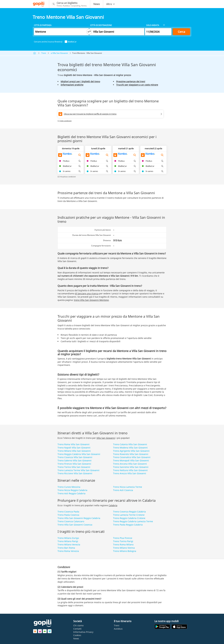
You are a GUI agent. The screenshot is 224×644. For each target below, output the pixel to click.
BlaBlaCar (71, 42)
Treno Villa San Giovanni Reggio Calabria (79, 518)
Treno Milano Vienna (124, 548)
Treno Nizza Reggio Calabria (72, 490)
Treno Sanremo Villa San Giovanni (131, 467)
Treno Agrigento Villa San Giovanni (131, 451)
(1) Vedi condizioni (65, 121)
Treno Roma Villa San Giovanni (73, 444)
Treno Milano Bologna (125, 551)
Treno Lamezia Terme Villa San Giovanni (78, 470)
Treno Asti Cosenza (123, 490)
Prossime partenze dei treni (131, 81)
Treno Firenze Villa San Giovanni (74, 464)
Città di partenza (43, 25)
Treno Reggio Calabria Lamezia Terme (133, 521)
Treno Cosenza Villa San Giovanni (75, 457)
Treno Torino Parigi (123, 541)
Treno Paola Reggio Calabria (128, 525)
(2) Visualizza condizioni (67, 177)
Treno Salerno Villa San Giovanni (75, 460)
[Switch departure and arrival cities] (89, 32)
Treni (44, 53)
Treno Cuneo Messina (69, 487)
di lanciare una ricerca (87, 293)
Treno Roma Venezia (68, 551)
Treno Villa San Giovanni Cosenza (75, 525)
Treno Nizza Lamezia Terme (128, 487)
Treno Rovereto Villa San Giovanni (131, 454)
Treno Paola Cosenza (68, 515)
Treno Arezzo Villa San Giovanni (130, 473)
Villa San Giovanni (106, 438)
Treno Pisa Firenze (123, 538)
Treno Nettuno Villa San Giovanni (130, 470)
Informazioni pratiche (72, 85)
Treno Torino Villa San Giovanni (74, 467)
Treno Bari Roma (66, 548)
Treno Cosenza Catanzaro (71, 521)
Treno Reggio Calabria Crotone (129, 518)
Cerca (181, 32)
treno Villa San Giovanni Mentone (91, 300)
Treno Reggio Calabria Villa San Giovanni (79, 454)
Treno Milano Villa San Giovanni (74, 451)
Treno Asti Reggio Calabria (71, 493)
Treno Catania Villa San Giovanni (130, 444)
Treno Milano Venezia (69, 545)
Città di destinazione (101, 25)
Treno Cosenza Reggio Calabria (129, 512)
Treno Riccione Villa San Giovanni (75, 473)
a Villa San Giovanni (59, 53)
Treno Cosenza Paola (68, 512)
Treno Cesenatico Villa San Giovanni (132, 457)
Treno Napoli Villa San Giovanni (74, 448)
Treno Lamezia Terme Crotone (129, 515)
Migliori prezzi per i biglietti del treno (80, 81)
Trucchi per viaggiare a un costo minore (137, 85)
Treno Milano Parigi (68, 541)
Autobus (118, 629)
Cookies (77, 635)
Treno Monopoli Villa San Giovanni (131, 460)
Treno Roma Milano (123, 545)
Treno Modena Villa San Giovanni (130, 448)
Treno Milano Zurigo (68, 538)
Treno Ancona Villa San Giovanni (130, 464)
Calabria (113, 505)
